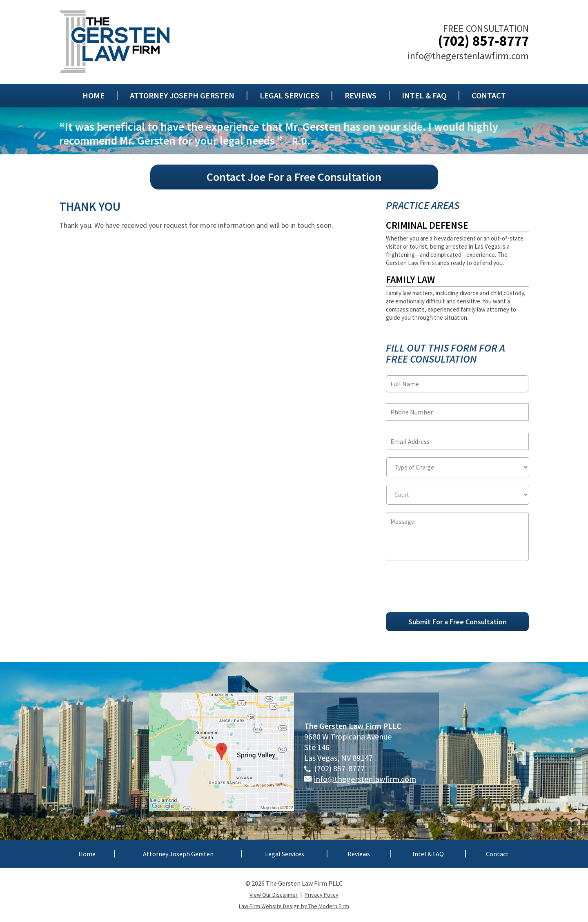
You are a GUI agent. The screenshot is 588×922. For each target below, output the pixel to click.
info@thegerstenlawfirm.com (468, 56)
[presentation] (448, 590)
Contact (489, 96)
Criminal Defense (427, 225)
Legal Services (290, 96)
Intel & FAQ (424, 96)
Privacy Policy (322, 895)
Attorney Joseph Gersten (182, 96)
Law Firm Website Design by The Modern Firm (294, 906)
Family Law (410, 279)
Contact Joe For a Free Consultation (294, 177)
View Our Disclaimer (274, 895)
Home (94, 96)
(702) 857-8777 (483, 41)
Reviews (361, 96)
